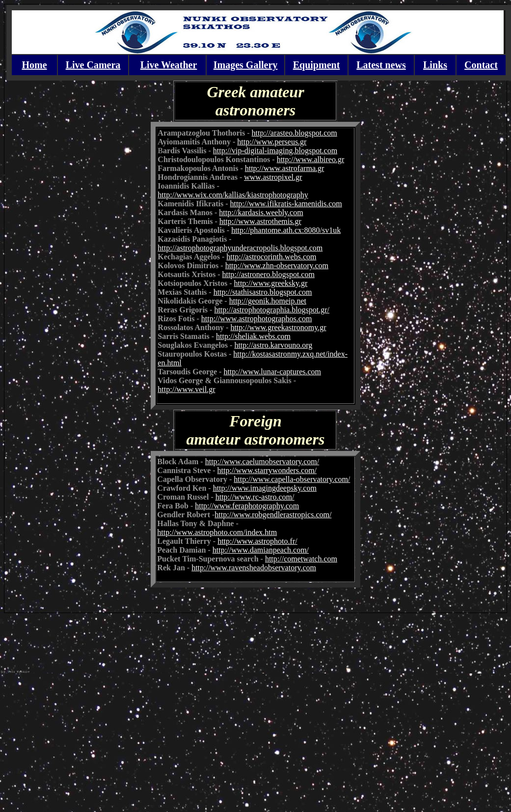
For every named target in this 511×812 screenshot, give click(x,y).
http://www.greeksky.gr (270, 283)
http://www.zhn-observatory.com (277, 266)
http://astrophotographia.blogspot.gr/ (272, 310)
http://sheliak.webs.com (253, 336)
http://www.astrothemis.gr (260, 221)
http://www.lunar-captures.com (272, 372)
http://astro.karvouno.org (273, 345)
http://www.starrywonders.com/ (267, 470)
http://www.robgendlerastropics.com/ (273, 515)
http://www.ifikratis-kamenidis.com (286, 204)
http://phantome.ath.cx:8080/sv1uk (286, 230)
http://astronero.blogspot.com (268, 274)
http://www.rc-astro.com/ (255, 497)
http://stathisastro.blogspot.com (263, 292)
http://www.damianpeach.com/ (261, 550)
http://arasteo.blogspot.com (295, 133)
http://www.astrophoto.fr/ (257, 541)
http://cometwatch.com (301, 559)
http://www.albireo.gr (311, 159)
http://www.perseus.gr (272, 142)
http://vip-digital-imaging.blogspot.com (275, 151)
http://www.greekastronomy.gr (278, 327)
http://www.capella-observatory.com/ (292, 479)
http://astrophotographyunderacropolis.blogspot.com (240, 248)
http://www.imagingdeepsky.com (265, 488)
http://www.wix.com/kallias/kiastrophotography (233, 195)
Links (435, 65)
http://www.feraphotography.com (247, 506)
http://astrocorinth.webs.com (271, 257)
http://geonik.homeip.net (268, 301)
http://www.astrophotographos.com (257, 319)
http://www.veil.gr (186, 389)
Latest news (381, 65)
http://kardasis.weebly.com (261, 212)
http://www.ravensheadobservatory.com (254, 568)
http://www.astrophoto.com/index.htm (217, 532)
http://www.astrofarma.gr (285, 168)
